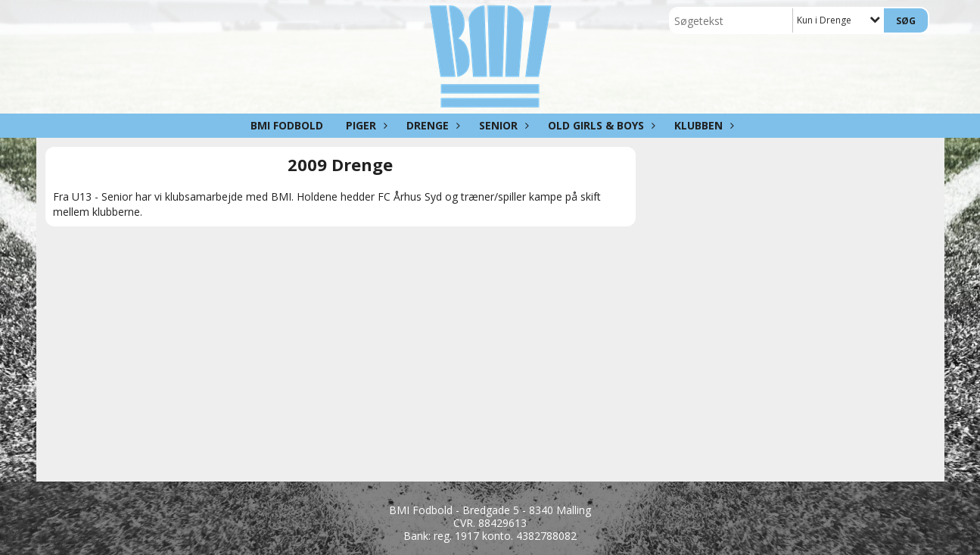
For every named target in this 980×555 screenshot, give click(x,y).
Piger (365, 125)
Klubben (702, 125)
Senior (502, 125)
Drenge (431, 125)
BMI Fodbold (287, 125)
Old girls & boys (600, 125)
